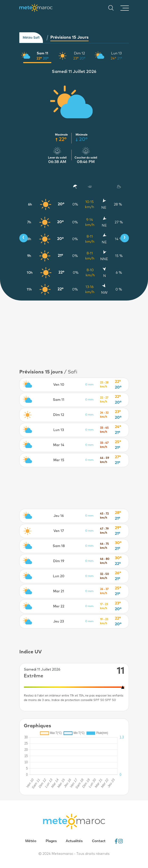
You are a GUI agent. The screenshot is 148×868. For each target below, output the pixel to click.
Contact (99, 841)
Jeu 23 (59, 621)
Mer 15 (59, 460)
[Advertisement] (74, 488)
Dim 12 (79, 53)
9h (29, 256)
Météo (31, 841)
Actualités (74, 841)
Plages (51, 841)
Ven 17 (59, 531)
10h (30, 273)
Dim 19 (59, 561)
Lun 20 (59, 576)
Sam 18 (59, 546)
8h (29, 239)
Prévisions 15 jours (69, 37)
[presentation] (24, 238)
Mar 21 (59, 591)
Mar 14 (59, 445)
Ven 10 (59, 385)
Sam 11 (42, 53)
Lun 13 (116, 53)
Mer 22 (59, 606)
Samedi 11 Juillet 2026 (74, 72)
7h (29, 222)
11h (29, 289)
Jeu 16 (59, 516)
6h (30, 204)
